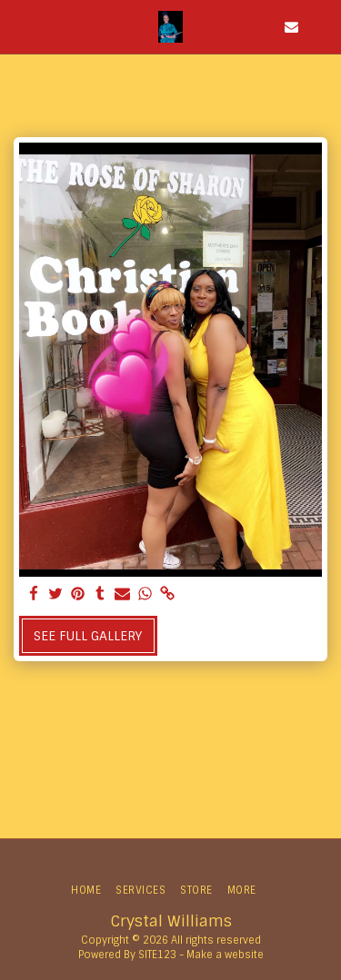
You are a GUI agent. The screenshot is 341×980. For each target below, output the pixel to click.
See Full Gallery (88, 636)
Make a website (225, 955)
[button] (20, 26)
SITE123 (157, 955)
